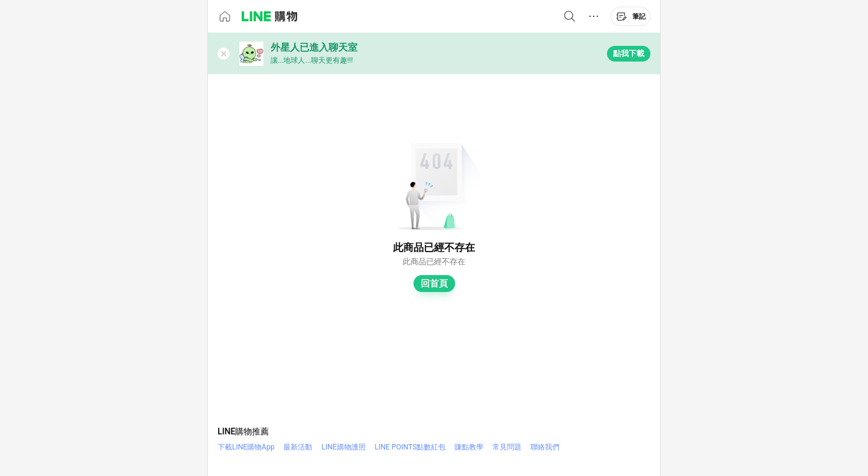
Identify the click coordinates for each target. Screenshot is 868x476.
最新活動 (298, 447)
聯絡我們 (545, 447)
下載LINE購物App (246, 447)
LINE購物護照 (343, 447)
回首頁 (434, 284)
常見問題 (507, 447)
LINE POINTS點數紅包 (410, 447)
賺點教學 (469, 447)
